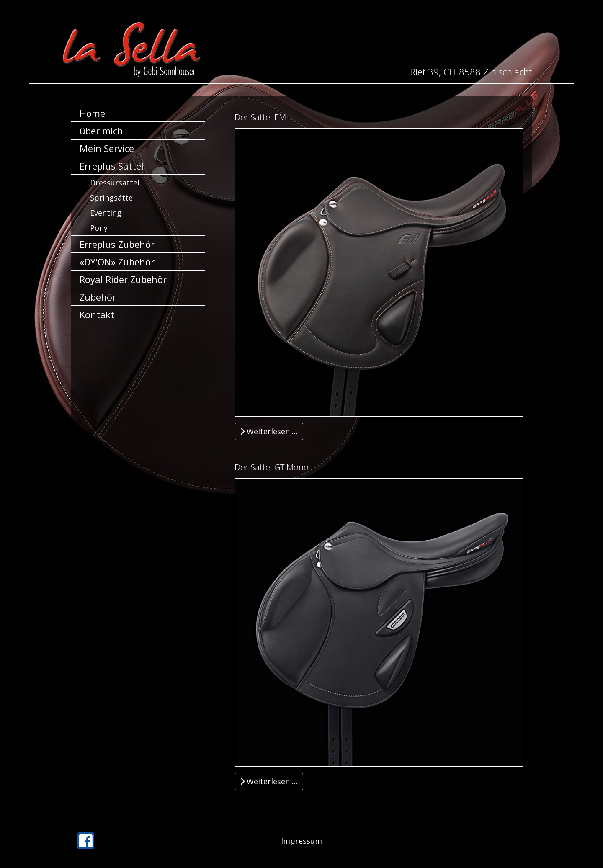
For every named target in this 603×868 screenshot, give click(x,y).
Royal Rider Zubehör (123, 279)
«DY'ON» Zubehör (117, 262)
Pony (99, 228)
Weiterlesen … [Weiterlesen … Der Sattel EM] (269, 431)
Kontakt (97, 314)
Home (92, 113)
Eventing (106, 213)
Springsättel (112, 198)
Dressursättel (115, 183)
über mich (101, 131)
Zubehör (98, 297)
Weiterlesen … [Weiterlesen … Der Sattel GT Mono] (269, 781)
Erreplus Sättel (112, 166)
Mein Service (107, 148)
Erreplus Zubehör (117, 244)
